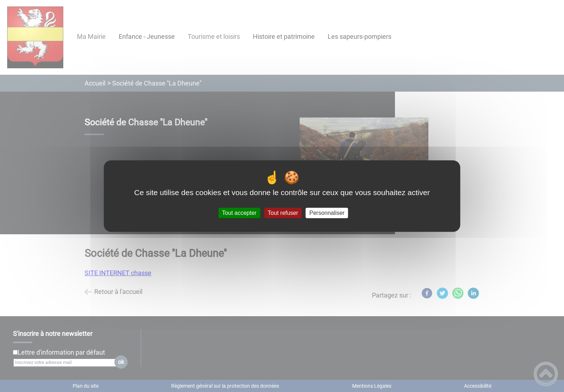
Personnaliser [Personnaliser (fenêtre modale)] (327, 213)
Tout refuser (283, 213)
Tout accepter (239, 213)
